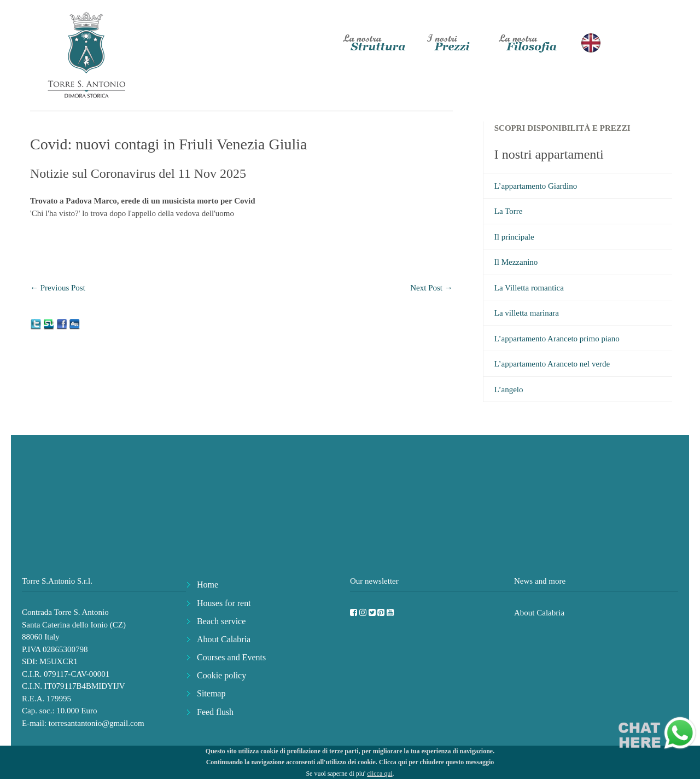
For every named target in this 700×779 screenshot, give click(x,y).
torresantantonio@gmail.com (97, 723)
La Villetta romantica (529, 288)
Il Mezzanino (516, 262)
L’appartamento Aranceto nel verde (552, 364)
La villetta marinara (527, 313)
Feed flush (215, 712)
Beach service (221, 621)
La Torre (509, 211)
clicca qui (380, 774)
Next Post (431, 288)
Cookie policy (221, 675)
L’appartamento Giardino (536, 186)
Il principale (514, 237)
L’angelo (509, 389)
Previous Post (58, 288)
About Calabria (224, 639)
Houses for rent (224, 603)
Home (208, 585)
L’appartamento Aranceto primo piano (557, 339)
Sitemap (211, 693)
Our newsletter (374, 581)
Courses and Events (231, 657)
